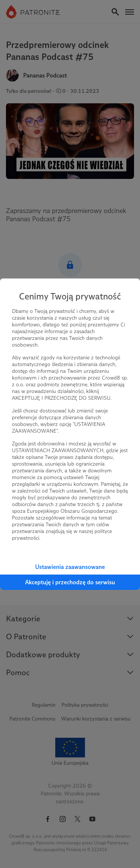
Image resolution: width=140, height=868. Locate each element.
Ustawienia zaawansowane (70, 567)
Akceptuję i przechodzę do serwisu (70, 582)
